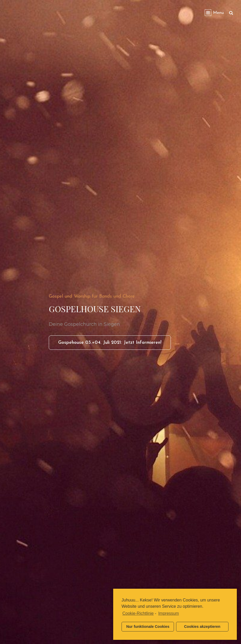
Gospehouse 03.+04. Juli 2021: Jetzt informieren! (115, 344)
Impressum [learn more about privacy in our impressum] (169, 613)
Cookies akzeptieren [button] (202, 627)
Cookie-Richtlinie (138, 613)
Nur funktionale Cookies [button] (148, 627)
